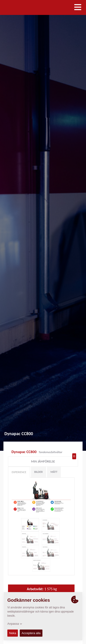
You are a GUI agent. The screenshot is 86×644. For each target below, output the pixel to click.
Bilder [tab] (39, 472)
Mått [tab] (54, 472)
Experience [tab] (19, 472)
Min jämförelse (54, 460)
